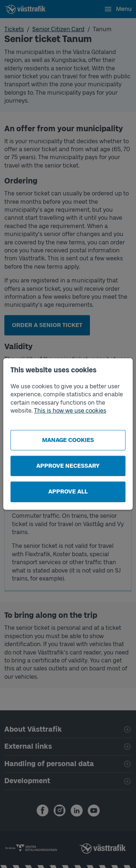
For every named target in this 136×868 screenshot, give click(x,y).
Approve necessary (68, 466)
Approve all (68, 491)
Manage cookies (68, 440)
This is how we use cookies (70, 411)
